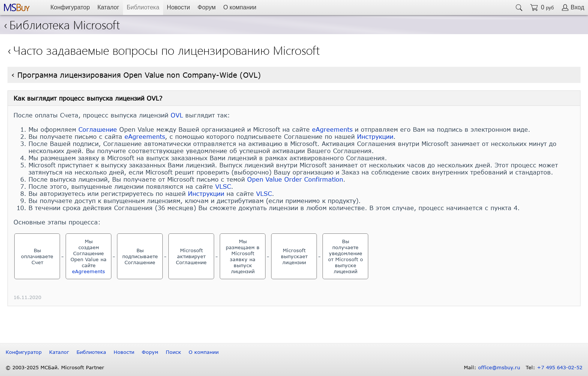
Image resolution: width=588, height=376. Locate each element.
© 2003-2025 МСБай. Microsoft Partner (55, 367)
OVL (177, 115)
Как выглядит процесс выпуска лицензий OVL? (88, 98)
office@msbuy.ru (499, 367)
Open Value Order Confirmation (295, 179)
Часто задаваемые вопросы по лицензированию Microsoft (166, 50)
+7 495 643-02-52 (560, 367)
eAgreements (332, 129)
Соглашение (98, 129)
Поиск (173, 352)
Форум (207, 7)
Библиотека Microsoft (62, 24)
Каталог (108, 7)
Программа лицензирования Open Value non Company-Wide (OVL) (139, 75)
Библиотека (143, 7)
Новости (178, 7)
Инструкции (375, 136)
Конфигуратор (70, 7)
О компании (240, 7)
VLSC (223, 186)
